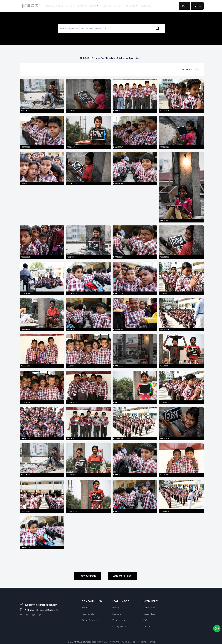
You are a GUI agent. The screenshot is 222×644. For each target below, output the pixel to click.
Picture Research (90, 616)
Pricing (116, 603)
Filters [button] (190, 70)
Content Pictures (112, 6)
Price (185, 6)
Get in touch (149, 603)
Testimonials (88, 610)
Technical (148, 622)
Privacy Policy (119, 622)
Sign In (197, 6)
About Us (86, 603)
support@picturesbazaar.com (41, 601)
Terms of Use (119, 616)
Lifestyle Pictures (88, 6)
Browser (131, 6)
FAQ (146, 616)
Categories (148, 6)
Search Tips (149, 610)
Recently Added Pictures (60, 6)
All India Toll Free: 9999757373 (41, 606)
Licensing (117, 610)
